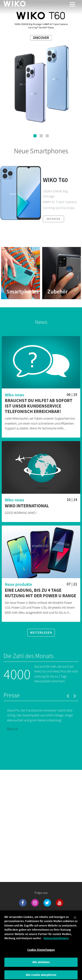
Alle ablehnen (41, 966)
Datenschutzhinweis (56, 942)
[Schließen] (75, 921)
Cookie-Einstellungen (41, 953)
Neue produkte (18, 584)
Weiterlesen (41, 633)
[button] (35, 136)
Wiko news (14, 395)
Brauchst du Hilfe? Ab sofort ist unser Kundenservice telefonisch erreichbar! (39, 406)
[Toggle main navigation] (72, 4)
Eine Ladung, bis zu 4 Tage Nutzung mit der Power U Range (40, 593)
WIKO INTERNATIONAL (27, 506)
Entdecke (53, 219)
